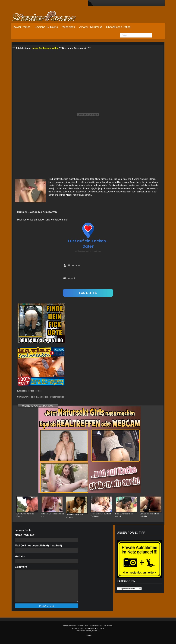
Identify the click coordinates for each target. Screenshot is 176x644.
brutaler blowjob (57, 397)
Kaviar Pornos (22, 27)
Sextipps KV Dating (46, 27)
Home (89, 635)
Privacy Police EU (93, 631)
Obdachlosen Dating (118, 27)
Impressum (80, 631)
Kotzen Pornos (35, 391)
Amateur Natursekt (91, 27)
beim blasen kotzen (40, 397)
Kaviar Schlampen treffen (45, 48)
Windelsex (69, 27)
